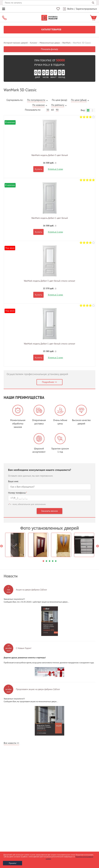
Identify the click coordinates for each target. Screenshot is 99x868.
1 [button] (43, 561)
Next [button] (98, 546)
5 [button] (56, 561)
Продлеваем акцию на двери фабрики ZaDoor (38, 689)
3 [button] (50, 561)
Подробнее (48, 382)
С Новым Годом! (24, 648)
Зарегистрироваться (86, 9)
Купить (38, 169)
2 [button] (46, 561)
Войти (70, 9)
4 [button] (53, 561)
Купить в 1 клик (55, 169)
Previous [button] (1, 546)
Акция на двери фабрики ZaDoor (31, 590)
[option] (15, 545)
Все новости (10, 743)
